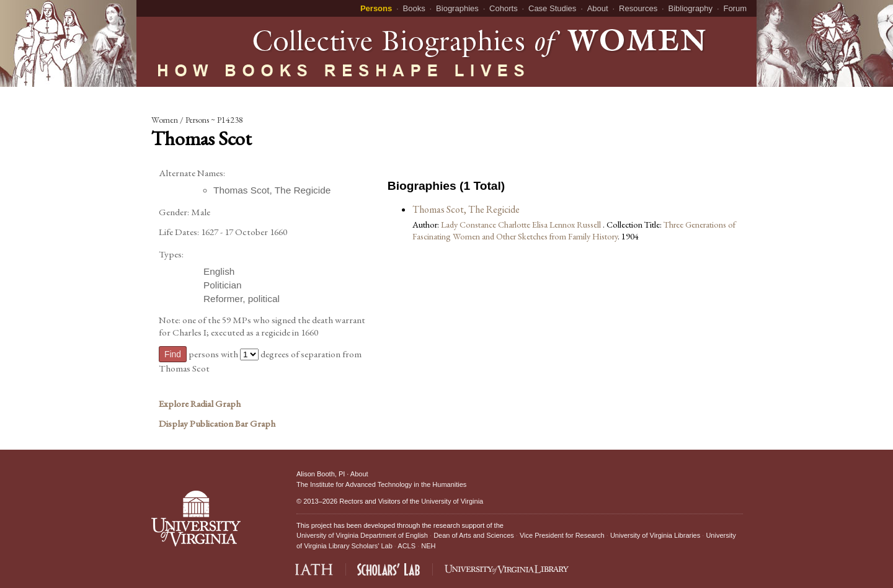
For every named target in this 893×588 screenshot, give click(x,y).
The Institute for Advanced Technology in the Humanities (381, 484)
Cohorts (504, 8)
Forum (735, 8)
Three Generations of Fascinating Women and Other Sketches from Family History (574, 230)
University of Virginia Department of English (362, 535)
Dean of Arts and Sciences (474, 535)
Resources (638, 8)
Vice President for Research (562, 535)
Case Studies (552, 8)
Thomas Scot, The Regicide (466, 209)
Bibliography (691, 8)
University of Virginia (452, 501)
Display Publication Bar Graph (217, 424)
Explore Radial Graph (200, 404)
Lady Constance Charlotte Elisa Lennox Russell (522, 224)
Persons (376, 8)
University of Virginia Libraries (655, 535)
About (598, 8)
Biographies (457, 8)
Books (414, 8)
